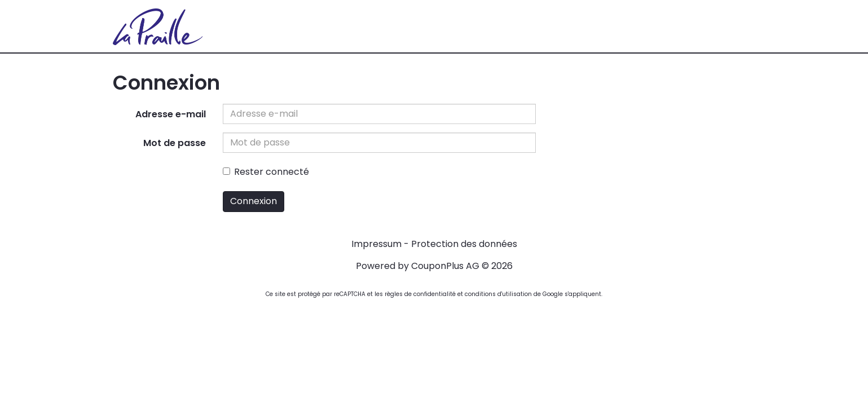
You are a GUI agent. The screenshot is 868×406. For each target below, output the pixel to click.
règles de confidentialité (420, 294)
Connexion (254, 201)
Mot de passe (175, 143)
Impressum (376, 244)
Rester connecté (266, 172)
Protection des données (464, 244)
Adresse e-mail (171, 114)
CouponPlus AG (445, 266)
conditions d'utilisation (498, 294)
